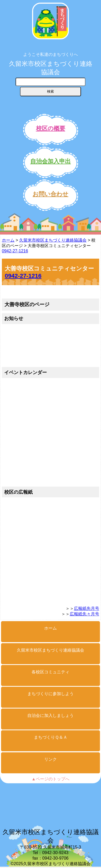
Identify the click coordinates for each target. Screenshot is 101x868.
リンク (50, 759)
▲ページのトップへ (50, 779)
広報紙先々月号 (84, 614)
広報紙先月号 (87, 608)
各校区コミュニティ (50, 672)
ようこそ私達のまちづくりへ (50, 54)
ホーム (8, 240)
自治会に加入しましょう (50, 715)
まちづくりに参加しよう (50, 694)
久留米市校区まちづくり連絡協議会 (51, 68)
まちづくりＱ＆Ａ (51, 737)
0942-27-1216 (15, 251)
